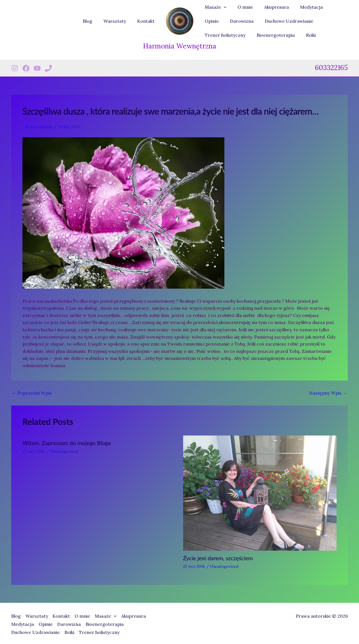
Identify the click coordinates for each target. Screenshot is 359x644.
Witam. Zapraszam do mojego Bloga (67, 443)
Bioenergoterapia (223, 35)
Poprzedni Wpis (32, 393)
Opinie (331, 7)
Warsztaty (118, 21)
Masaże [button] (215, 7)
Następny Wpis (328, 393)
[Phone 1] (48, 68)
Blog (93, 21)
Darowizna (215, 21)
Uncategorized (64, 451)
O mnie (242, 7)
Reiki (256, 35)
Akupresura (271, 7)
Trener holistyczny (314, 21)
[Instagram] (15, 68)
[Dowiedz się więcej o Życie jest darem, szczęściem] (260, 492)
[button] (223, 7)
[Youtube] (37, 68)
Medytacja (304, 7)
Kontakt (147, 21)
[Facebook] (26, 68)
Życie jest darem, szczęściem (218, 558)
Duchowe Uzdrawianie (260, 21)
